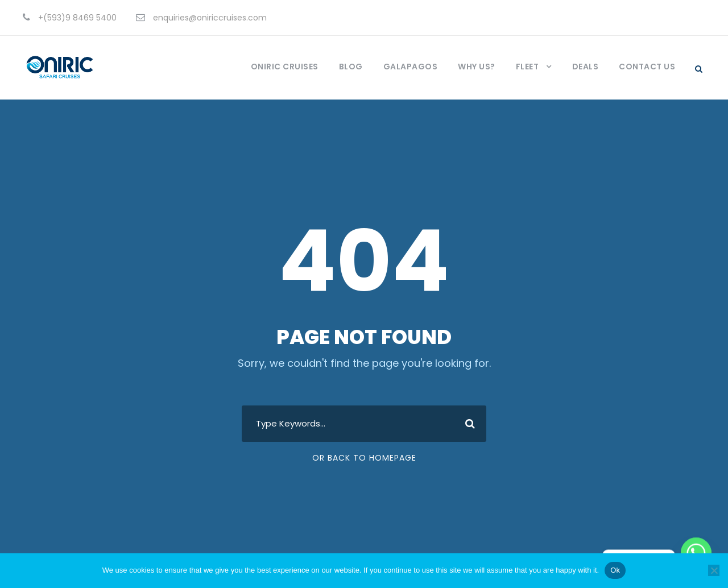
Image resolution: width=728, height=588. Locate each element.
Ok (615, 570)
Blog (351, 67)
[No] (714, 570)
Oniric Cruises (285, 67)
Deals (586, 67)
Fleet (528, 67)
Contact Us (647, 67)
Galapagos (411, 67)
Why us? (477, 67)
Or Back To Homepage (364, 458)
